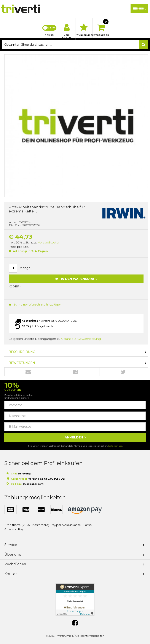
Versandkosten (49, 242)
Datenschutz (115, 446)
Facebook (76, 372)
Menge (25, 268)
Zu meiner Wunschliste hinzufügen (35, 304)
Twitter (123, 372)
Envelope (28, 372)
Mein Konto (67, 36)
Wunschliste (84, 35)
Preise (49, 35)
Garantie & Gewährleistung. (81, 339)
